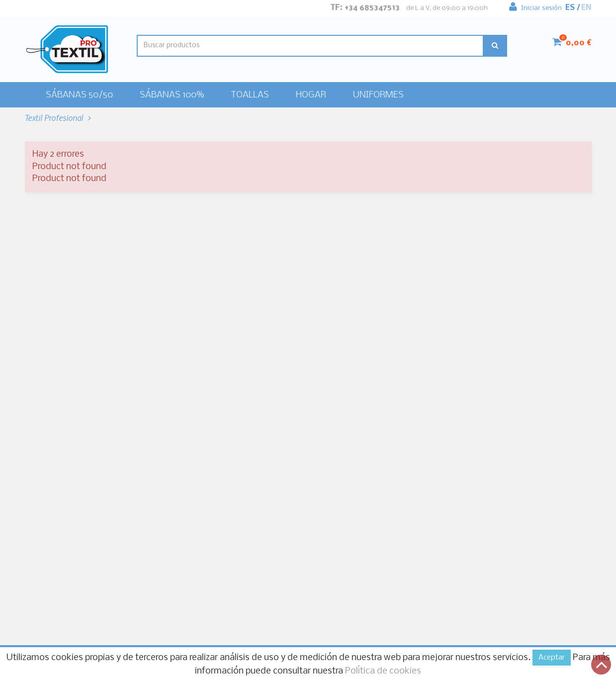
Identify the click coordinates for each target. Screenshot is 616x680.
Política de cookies (383, 671)
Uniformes (378, 95)
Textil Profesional (55, 118)
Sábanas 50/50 (79, 95)
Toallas (250, 95)
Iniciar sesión (535, 5)
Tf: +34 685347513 (365, 8)
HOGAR (311, 95)
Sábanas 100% (172, 95)
